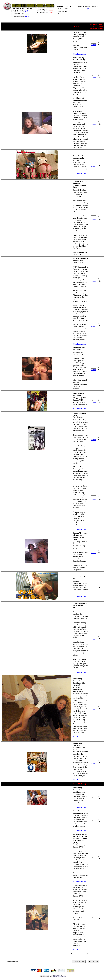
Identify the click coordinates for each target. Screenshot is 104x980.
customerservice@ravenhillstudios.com (90, 9)
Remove (93, 45)
